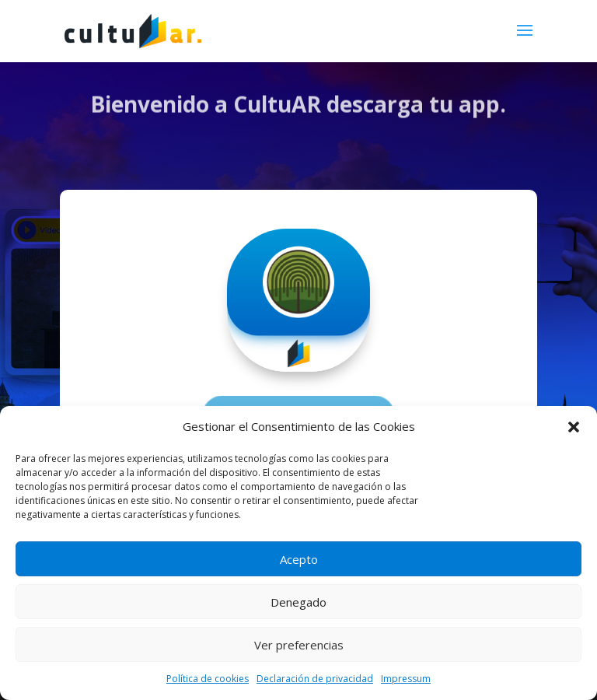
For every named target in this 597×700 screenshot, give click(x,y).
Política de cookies (208, 679)
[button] (574, 427)
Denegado (298, 602)
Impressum (406, 679)
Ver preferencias (299, 645)
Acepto (299, 559)
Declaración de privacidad (315, 679)
